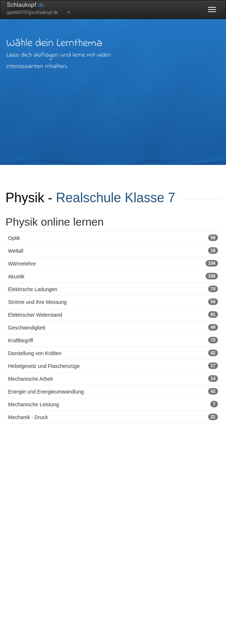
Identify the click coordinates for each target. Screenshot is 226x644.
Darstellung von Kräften (113, 353)
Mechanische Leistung (113, 404)
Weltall (113, 251)
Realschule (88, 198)
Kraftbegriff (113, 340)
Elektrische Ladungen (113, 289)
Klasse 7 (150, 198)
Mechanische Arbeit (113, 379)
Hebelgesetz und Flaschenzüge (113, 366)
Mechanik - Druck (113, 417)
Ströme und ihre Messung (113, 302)
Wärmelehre (113, 263)
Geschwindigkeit (113, 327)
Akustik (113, 276)
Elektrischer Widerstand (113, 315)
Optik (113, 238)
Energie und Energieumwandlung (113, 391)
